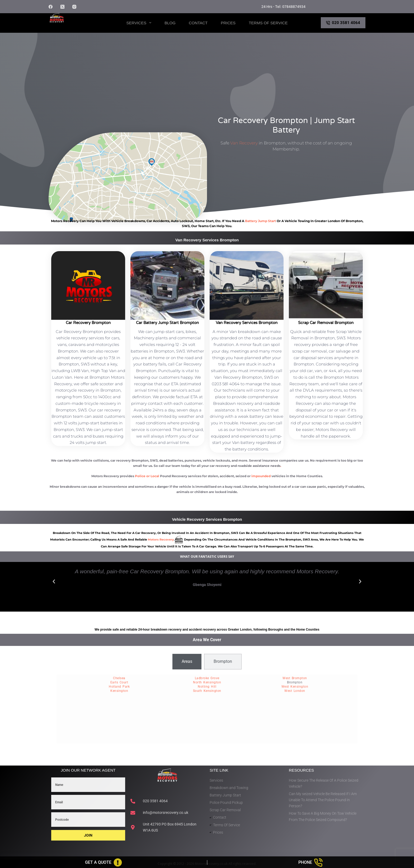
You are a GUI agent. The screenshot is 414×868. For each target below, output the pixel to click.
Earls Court (119, 682)
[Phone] (311, 862)
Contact (198, 23)
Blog (170, 23)
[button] (54, 581)
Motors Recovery (74, 27)
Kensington (119, 691)
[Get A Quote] (103, 862)
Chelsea (119, 678)
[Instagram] (74, 7)
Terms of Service (268, 23)
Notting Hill (207, 687)
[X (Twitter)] (62, 7)
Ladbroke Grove (207, 678)
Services (140, 23)
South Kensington (207, 691)
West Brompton (295, 678)
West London (295, 691)
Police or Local (147, 476)
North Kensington (207, 682)
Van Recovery (244, 143)
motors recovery (161, 539)
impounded (261, 476)
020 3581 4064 (343, 23)
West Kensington (295, 687)
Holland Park (119, 687)
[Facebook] (51, 7)
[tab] (187, 661)
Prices (228, 23)
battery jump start (260, 221)
